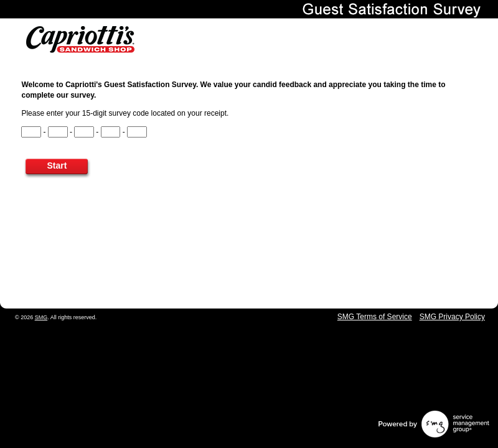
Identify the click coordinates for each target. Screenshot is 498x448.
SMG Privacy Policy (452, 317)
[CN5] (137, 132)
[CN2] (58, 132)
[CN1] (31, 132)
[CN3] (84, 132)
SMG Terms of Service (375, 317)
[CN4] (111, 132)
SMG (41, 317)
